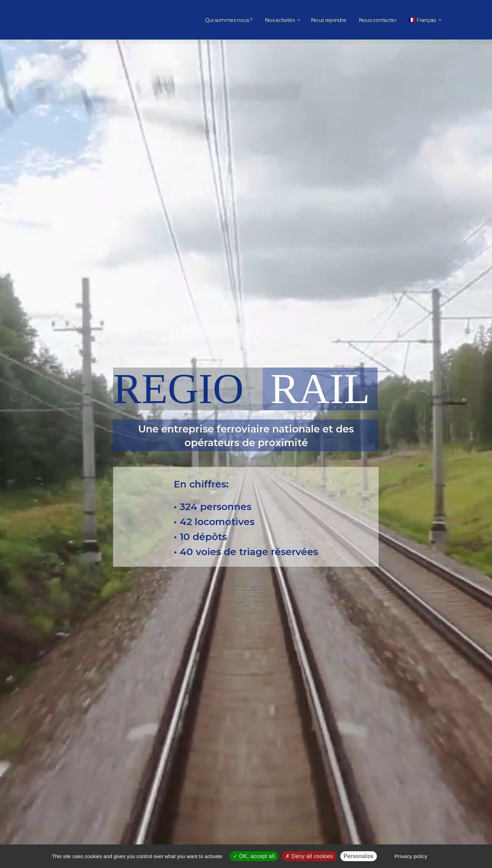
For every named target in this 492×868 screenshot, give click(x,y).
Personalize (359, 856)
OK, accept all (254, 856)
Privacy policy (411, 856)
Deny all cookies (309, 856)
